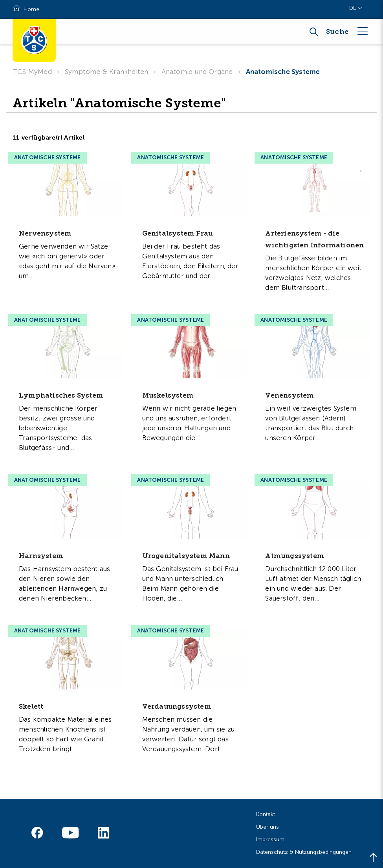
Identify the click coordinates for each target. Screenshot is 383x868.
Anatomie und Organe (197, 72)
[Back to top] (373, 858)
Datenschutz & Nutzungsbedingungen (304, 852)
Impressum (270, 839)
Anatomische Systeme (283, 72)
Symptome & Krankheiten (106, 72)
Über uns (268, 827)
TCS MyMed (32, 72)
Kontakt (266, 814)
